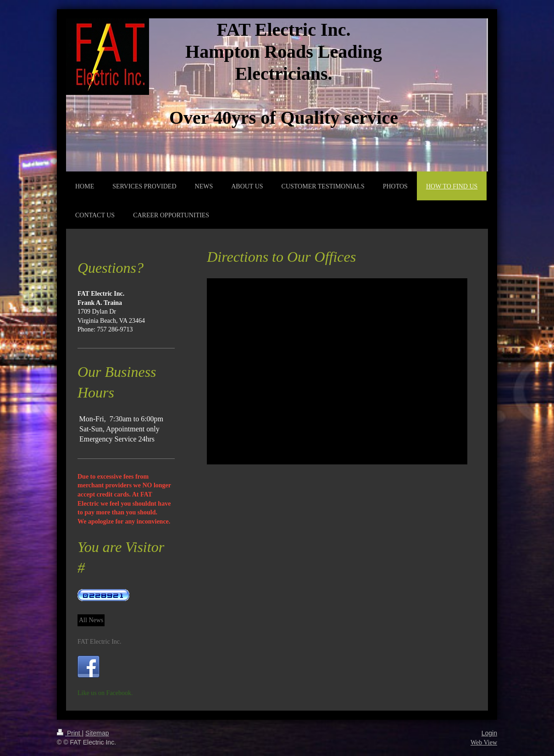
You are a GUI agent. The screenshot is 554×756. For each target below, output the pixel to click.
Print (69, 733)
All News (91, 620)
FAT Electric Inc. (100, 642)
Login (489, 733)
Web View (484, 742)
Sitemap (97, 733)
